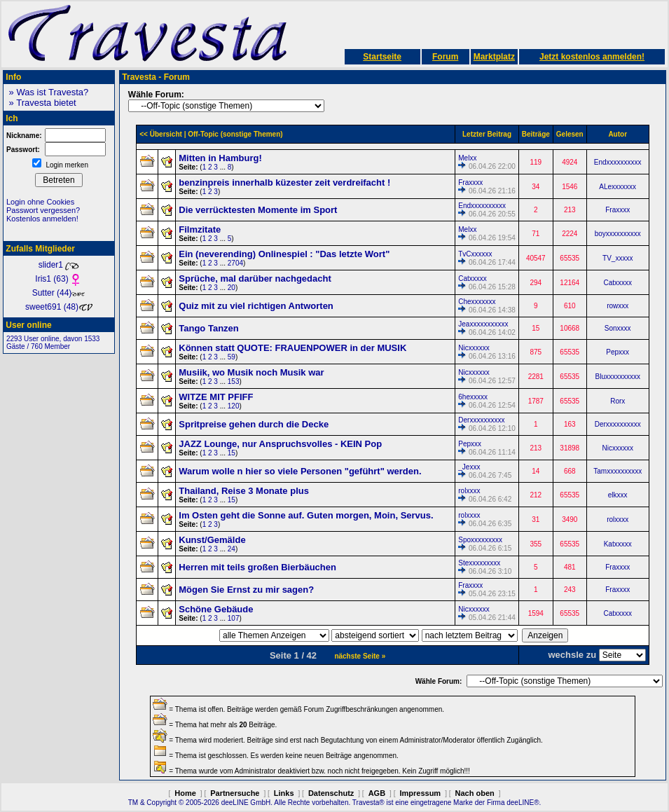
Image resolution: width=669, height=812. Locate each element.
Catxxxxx (473, 278)
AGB (377, 793)
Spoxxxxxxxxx (480, 540)
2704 (235, 263)
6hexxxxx (473, 397)
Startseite (382, 57)
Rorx (618, 401)
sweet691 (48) (59, 307)
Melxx (467, 158)
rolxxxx (469, 491)
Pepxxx (618, 352)
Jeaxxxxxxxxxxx (483, 324)
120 (234, 406)
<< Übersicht (161, 134)
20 (232, 288)
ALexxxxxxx (618, 187)
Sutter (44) (59, 293)
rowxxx (618, 306)
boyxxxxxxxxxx (618, 234)
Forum (445, 57)
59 (232, 357)
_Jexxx (469, 467)
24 (232, 549)
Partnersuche (235, 793)
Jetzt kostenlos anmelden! (592, 57)
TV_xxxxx (618, 258)
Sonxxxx (618, 328)
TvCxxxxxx (475, 254)
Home (185, 793)
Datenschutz (331, 793)
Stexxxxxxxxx (479, 563)
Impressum (420, 793)
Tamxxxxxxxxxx (618, 471)
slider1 (59, 265)
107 (234, 618)
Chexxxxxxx (477, 302)
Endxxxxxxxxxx (618, 162)
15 (232, 453)
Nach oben (475, 793)
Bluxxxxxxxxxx (617, 377)
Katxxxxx (618, 544)
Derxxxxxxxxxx (481, 420)
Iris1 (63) (58, 279)
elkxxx (618, 495)
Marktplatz (494, 57)
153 (234, 381)
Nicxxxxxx (474, 348)
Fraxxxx (470, 183)
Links (284, 793)
